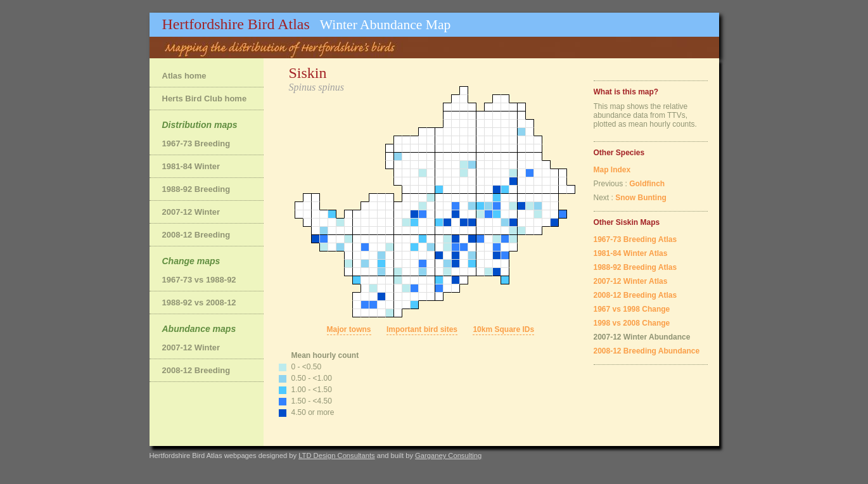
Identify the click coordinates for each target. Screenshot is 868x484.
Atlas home (184, 76)
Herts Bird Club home (205, 99)
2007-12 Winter (191, 212)
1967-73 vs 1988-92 (199, 280)
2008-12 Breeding (196, 235)
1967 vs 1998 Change (632, 309)
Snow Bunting (641, 198)
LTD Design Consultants (336, 455)
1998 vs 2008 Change (632, 323)
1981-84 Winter (191, 166)
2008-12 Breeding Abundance (647, 351)
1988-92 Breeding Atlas (635, 267)
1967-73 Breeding (196, 143)
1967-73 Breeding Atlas (635, 239)
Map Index (612, 170)
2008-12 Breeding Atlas (635, 295)
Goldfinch (647, 184)
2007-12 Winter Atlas (631, 281)
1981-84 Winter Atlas (631, 253)
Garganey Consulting (448, 455)
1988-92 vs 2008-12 (199, 302)
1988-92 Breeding (196, 189)
